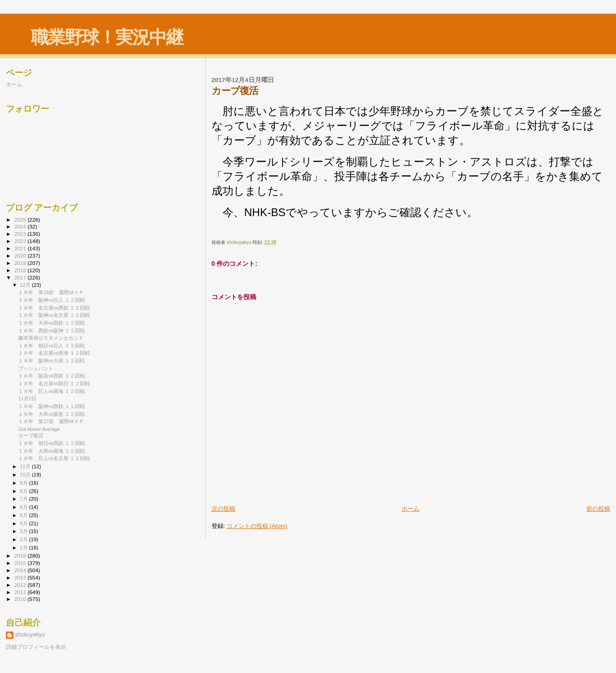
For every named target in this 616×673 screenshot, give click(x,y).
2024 (21, 226)
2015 (21, 563)
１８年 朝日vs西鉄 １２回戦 (52, 443)
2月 (25, 539)
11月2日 (27, 399)
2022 (21, 241)
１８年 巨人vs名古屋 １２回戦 (54, 458)
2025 (21, 220)
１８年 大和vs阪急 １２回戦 (52, 414)
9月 (25, 483)
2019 (21, 263)
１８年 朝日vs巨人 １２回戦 (52, 346)
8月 (25, 491)
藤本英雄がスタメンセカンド (51, 338)
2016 (21, 556)
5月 (25, 515)
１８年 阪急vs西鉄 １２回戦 (52, 376)
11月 (26, 466)
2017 (21, 277)
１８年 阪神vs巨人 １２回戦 (52, 300)
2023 (21, 234)
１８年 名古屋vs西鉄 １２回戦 (54, 308)
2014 (21, 570)
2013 (21, 577)
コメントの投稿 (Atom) (257, 526)
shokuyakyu (30, 635)
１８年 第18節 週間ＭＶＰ (51, 292)
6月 (25, 507)
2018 (21, 270)
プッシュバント (36, 368)
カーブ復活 (31, 435)
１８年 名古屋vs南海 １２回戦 (54, 353)
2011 (21, 592)
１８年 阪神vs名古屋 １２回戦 (54, 315)
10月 (26, 475)
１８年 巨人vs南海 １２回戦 (52, 391)
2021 (21, 248)
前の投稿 (598, 509)
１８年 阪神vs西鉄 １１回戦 (52, 406)
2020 (21, 256)
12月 (26, 285)
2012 (21, 585)
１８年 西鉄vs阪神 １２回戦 (52, 331)
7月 (25, 499)
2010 (21, 599)
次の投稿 (223, 509)
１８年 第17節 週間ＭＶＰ (51, 421)
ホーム (411, 509)
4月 (25, 523)
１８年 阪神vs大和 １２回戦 (52, 361)
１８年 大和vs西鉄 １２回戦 (52, 323)
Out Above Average (39, 429)
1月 (25, 548)
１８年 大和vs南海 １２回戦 (52, 451)
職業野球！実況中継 (107, 37)
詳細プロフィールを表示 (36, 647)
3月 (25, 531)
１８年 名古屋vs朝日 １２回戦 (54, 383)
